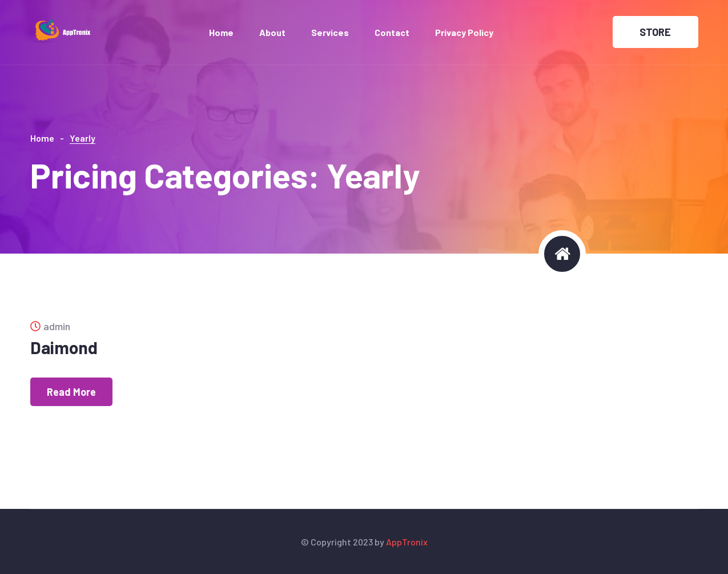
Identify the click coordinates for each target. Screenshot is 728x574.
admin (50, 326)
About (272, 32)
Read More (71, 392)
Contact (392, 32)
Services (330, 32)
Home (221, 32)
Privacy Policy (464, 32)
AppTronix (407, 542)
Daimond (64, 347)
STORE (655, 32)
